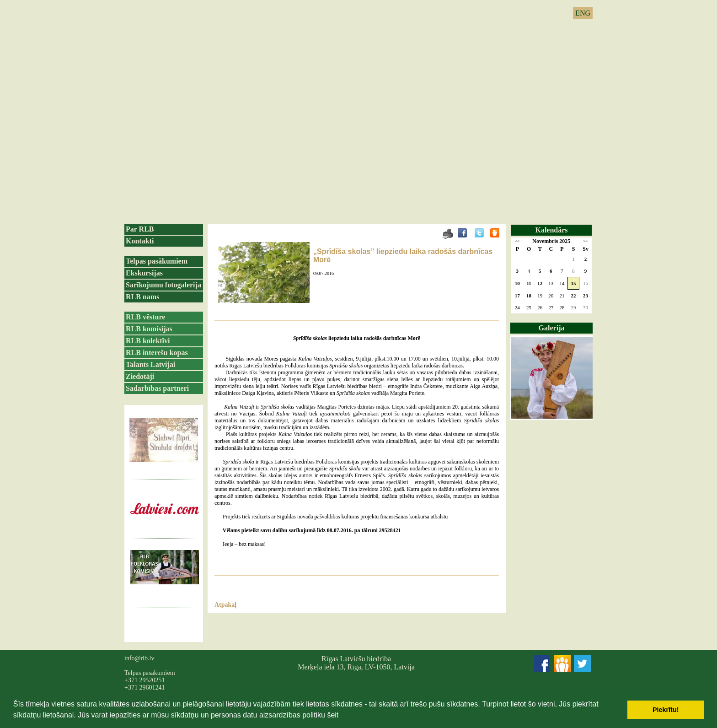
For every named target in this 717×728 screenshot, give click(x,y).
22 (574, 296)
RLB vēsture (145, 317)
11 (529, 283)
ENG (583, 13)
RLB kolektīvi (148, 341)
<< (517, 241)
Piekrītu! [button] (666, 710)
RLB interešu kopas (157, 353)
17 (517, 296)
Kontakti (140, 241)
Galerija (552, 328)
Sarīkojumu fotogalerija (163, 285)
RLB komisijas (149, 329)
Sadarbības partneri (157, 388)
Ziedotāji (140, 376)
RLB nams (142, 297)
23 (586, 296)
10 (517, 283)
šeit (333, 715)
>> (586, 241)
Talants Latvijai (150, 364)
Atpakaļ (225, 605)
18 (529, 296)
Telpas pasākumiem (157, 261)
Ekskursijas (144, 273)
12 (540, 283)
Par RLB (140, 229)
